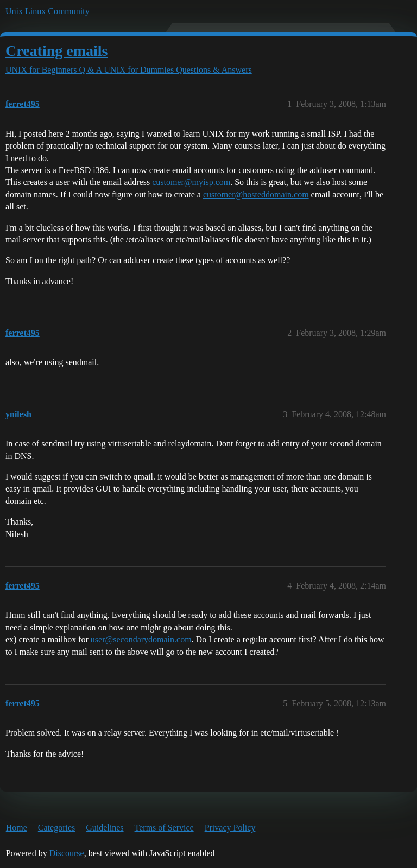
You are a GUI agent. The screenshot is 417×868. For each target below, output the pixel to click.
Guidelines (105, 828)
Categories (56, 828)
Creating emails (56, 51)
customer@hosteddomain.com (256, 194)
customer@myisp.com (191, 182)
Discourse (67, 853)
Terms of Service (164, 828)
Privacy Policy (230, 828)
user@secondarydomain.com (141, 639)
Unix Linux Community (48, 11)
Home (17, 828)
